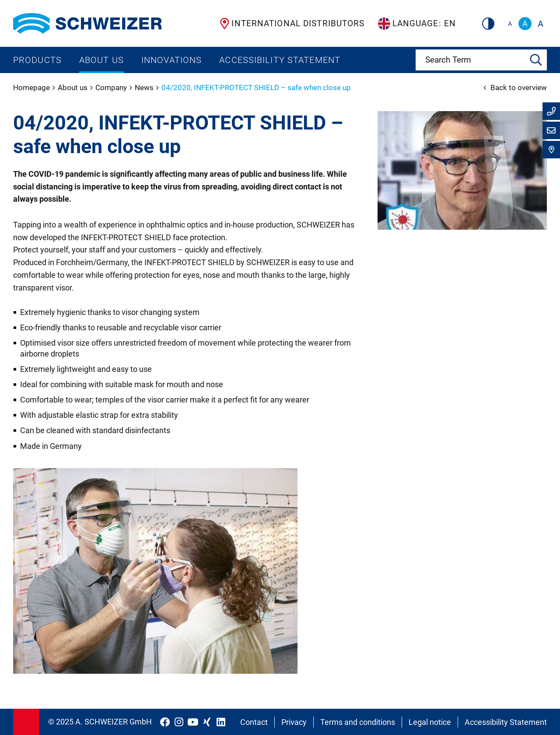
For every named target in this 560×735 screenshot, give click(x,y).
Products (37, 60)
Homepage (32, 87)
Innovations (171, 60)
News (145, 87)
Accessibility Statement (280, 60)
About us (101, 60)
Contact (254, 722)
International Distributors (292, 23)
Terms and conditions (358, 722)
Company (112, 87)
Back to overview (515, 87)
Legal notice (430, 722)
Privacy (294, 722)
